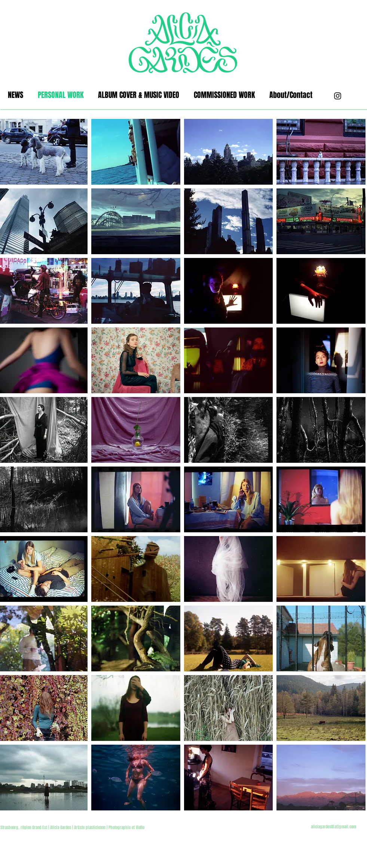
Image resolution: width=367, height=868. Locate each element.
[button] (136, 152)
